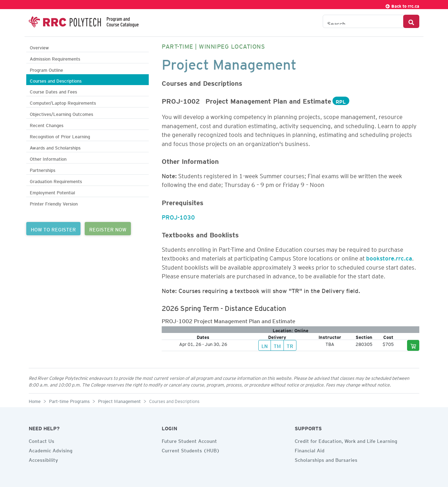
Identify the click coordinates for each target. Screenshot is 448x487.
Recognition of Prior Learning (60, 136)
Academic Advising (51, 450)
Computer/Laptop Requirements (63, 102)
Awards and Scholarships (55, 147)
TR (290, 345)
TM (277, 345)
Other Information (48, 158)
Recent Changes (47, 124)
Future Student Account (189, 440)
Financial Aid (310, 450)
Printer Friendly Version (54, 203)
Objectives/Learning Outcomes (61, 113)
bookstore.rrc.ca (389, 257)
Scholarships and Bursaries (326, 459)
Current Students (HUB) (191, 450)
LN (265, 345)
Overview (39, 47)
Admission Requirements (55, 58)
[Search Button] (411, 21)
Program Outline (46, 69)
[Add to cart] (413, 345)
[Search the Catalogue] (363, 21)
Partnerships (43, 169)
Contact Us (41, 440)
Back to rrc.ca (402, 5)
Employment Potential (52, 192)
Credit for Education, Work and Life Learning (346, 440)
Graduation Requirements (56, 180)
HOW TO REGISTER (53, 229)
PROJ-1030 (178, 216)
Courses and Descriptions (56, 80)
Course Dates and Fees (53, 91)
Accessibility (43, 459)
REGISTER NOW (108, 229)
